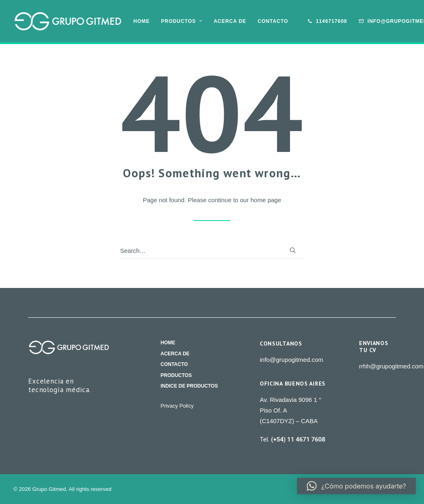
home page (266, 200)
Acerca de (230, 21)
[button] (293, 250)
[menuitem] (142, 21)
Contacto (273, 21)
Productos (182, 21)
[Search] (212, 251)
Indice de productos (189, 387)
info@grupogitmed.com (291, 360)
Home (142, 21)
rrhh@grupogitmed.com (391, 366)
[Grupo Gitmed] (68, 21)
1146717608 (331, 21)
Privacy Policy (177, 406)
